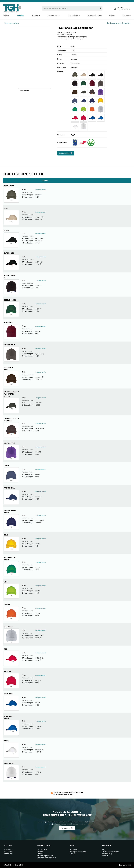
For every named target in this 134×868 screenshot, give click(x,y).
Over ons (36, 15)
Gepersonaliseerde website (47, 858)
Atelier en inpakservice (45, 856)
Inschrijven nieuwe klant (78, 852)
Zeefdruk (40, 852)
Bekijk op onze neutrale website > (119, 23)
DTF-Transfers (42, 850)
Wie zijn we (8, 850)
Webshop (20, 15)
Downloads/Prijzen (95, 15)
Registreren (67, 828)
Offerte (112, 15)
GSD (129, 865)
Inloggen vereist (40, 190)
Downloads (74, 850)
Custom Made (74, 15)
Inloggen (120, 7)
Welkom (6, 15)
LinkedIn (73, 854)
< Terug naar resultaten (11, 23)
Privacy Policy (107, 854)
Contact (127, 15)
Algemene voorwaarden (110, 852)
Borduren (40, 854)
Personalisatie (54, 15)
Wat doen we (9, 852)
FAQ (104, 850)
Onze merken (9, 854)
